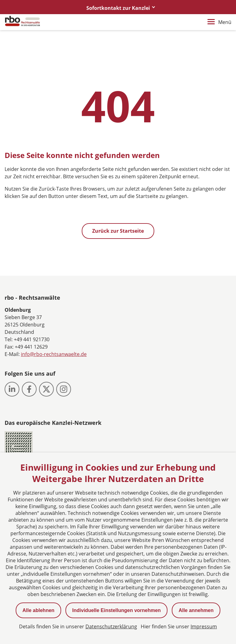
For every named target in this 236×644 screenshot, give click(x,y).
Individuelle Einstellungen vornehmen (116, 610)
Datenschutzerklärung (111, 626)
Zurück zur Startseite (118, 231)
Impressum (204, 626)
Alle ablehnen (38, 610)
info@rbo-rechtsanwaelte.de (54, 354)
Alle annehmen (196, 610)
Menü (219, 22)
